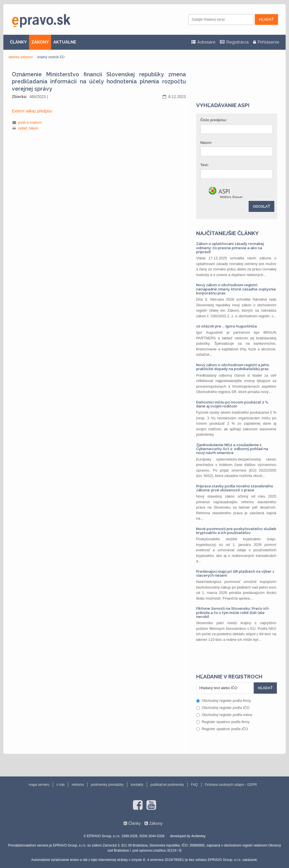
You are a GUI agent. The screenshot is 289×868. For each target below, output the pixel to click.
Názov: (206, 143)
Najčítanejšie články (227, 233)
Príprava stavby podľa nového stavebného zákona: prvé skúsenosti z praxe (235, 488)
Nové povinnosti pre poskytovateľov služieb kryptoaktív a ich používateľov (236, 531)
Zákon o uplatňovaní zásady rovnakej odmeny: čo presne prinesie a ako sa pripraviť (230, 248)
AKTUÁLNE (65, 42)
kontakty (137, 785)
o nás (61, 785)
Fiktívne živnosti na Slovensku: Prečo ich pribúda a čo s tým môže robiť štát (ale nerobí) (232, 613)
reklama (78, 785)
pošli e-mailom (30, 122)
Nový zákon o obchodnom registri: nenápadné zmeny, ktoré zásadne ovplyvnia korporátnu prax (236, 289)
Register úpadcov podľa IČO (222, 729)
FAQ (194, 785)
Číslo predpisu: (214, 120)
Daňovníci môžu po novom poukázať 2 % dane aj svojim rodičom (232, 404)
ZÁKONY (40, 42)
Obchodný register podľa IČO (223, 708)
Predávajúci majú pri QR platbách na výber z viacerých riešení (235, 573)
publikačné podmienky (167, 785)
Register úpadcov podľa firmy (223, 722)
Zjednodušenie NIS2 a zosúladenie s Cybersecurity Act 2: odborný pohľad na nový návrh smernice (232, 449)
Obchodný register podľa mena (224, 715)
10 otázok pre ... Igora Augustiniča (226, 326)
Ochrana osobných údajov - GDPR (231, 785)
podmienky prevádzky (107, 785)
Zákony (156, 823)
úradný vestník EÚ (51, 57)
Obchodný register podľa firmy (224, 701)
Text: (205, 165)
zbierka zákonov (21, 57)
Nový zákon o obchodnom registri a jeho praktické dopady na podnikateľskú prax (233, 367)
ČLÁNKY (18, 42)
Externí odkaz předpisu (32, 111)
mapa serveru (39, 785)
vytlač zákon (28, 128)
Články (134, 823)
